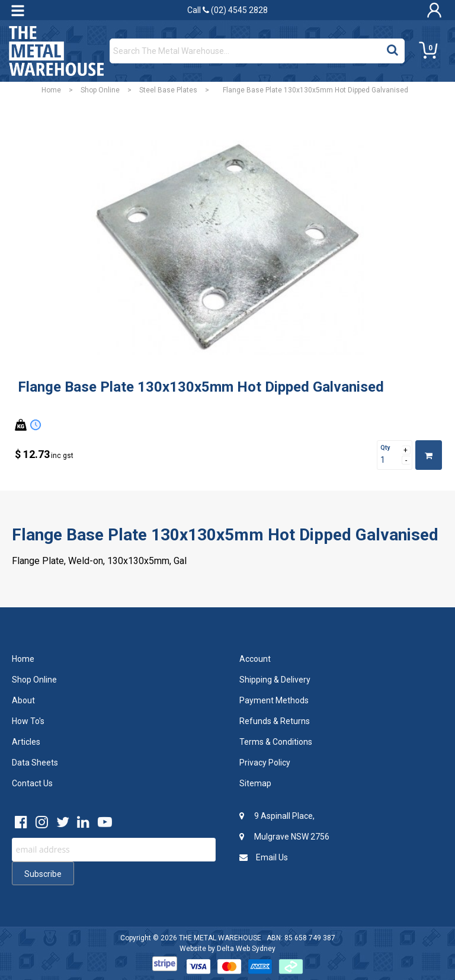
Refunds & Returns (275, 721)
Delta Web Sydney (246, 949)
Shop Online (100, 90)
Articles (26, 742)
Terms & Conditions (276, 742)
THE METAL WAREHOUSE (220, 938)
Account (255, 659)
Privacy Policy (265, 763)
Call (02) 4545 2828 (227, 10)
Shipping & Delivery (275, 680)
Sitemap (255, 783)
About (23, 700)
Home (51, 90)
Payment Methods (274, 700)
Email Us (264, 857)
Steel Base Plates (168, 90)
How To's (28, 721)
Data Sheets (35, 763)
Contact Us (32, 783)
